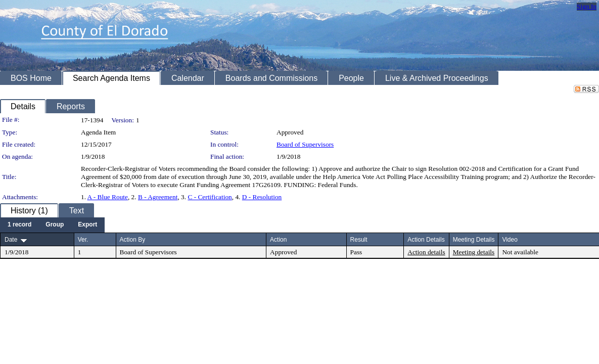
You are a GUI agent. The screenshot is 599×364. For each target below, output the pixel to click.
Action (278, 240)
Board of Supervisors (305, 144)
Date (11, 240)
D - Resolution (262, 197)
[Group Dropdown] (55, 225)
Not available (520, 252)
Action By (133, 240)
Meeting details (474, 252)
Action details (426, 252)
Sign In (587, 6)
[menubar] (52, 225)
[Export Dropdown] (87, 225)
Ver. (83, 240)
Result (359, 240)
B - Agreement (158, 197)
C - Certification (210, 197)
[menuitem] (19, 225)
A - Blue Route (108, 197)
